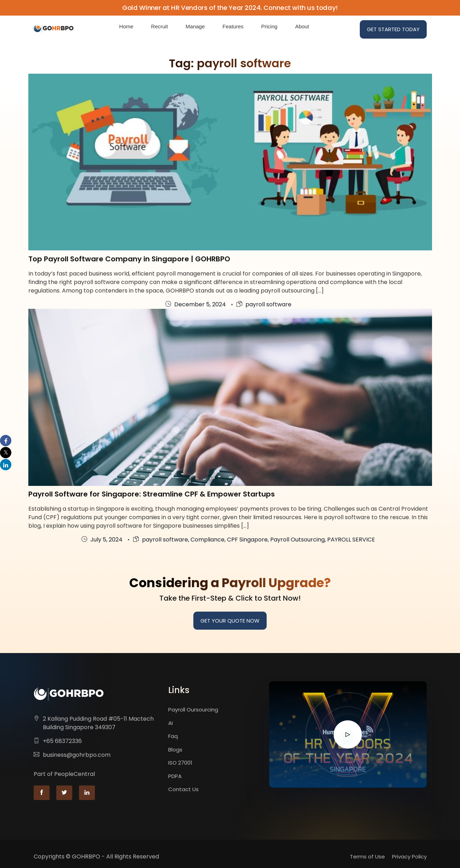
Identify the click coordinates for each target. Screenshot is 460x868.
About (302, 26)
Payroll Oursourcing (193, 710)
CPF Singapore (247, 540)
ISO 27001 (180, 763)
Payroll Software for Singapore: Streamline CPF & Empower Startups (152, 494)
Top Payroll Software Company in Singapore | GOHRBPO (129, 259)
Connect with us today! (301, 8)
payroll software (268, 304)
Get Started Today (393, 29)
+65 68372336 (62, 741)
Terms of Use (367, 856)
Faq (173, 736)
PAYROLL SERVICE (351, 540)
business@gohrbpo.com (77, 755)
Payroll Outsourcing (297, 540)
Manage (195, 26)
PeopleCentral (75, 774)
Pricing (269, 26)
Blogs (175, 750)
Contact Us (183, 789)
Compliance (208, 540)
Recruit (160, 26)
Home (126, 26)
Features (233, 26)
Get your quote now (230, 621)
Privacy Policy (409, 856)
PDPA (175, 776)
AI (171, 723)
